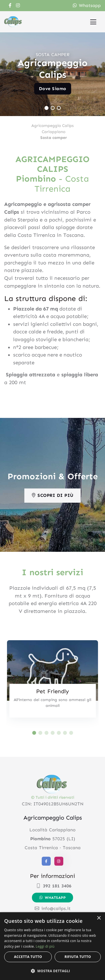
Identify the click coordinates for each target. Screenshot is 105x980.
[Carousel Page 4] (53, 733)
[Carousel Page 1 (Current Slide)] (46, 108)
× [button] (99, 918)
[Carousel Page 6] (65, 733)
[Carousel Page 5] (59, 733)
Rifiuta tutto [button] (78, 957)
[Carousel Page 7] (71, 733)
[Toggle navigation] (93, 22)
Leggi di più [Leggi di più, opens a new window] (45, 946)
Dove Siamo (53, 89)
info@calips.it (53, 908)
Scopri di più (53, 495)
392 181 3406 (54, 886)
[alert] (53, 946)
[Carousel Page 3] (59, 108)
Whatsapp (87, 5)
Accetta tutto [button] (28, 957)
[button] (53, 971)
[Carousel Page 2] (53, 108)
